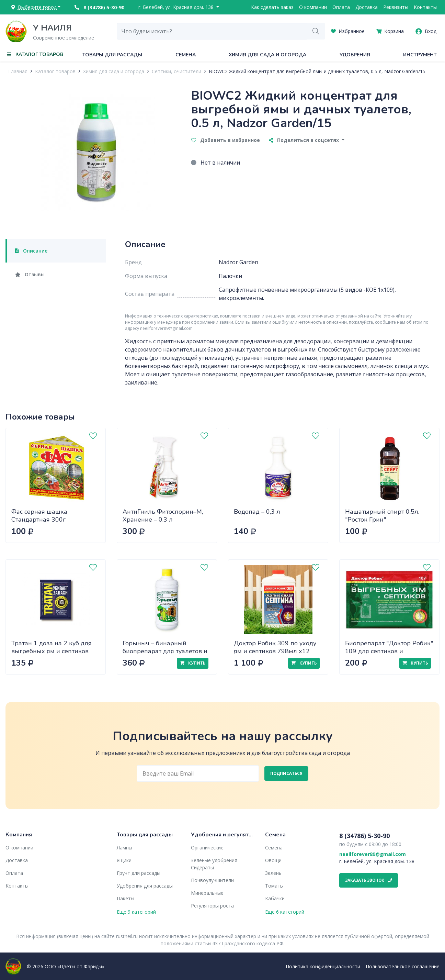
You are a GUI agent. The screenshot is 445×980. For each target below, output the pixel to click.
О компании (313, 7)
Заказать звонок (369, 880)
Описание (31, 251)
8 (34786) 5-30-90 (99, 7)
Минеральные (207, 893)
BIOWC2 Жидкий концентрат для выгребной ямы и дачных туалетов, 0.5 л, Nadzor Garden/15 (317, 71)
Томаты (274, 886)
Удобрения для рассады (145, 886)
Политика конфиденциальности (323, 966)
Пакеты (125, 898)
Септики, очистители (176, 71)
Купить (193, 663)
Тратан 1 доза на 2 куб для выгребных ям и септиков (52, 647)
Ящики (124, 860)
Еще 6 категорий (285, 912)
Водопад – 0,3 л (257, 512)
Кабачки (275, 898)
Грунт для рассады (139, 873)
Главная (18, 71)
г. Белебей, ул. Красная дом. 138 (177, 7)
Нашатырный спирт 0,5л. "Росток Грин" (382, 516)
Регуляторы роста (212, 906)
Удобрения (355, 55)
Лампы (124, 848)
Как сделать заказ (272, 7)
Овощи (273, 860)
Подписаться (286, 773)
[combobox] (212, 31)
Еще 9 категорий (136, 912)
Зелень (273, 873)
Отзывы (30, 274)
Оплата (341, 7)
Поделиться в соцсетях (305, 140)
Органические (207, 848)
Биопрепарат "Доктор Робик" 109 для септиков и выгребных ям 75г (389, 651)
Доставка (367, 7)
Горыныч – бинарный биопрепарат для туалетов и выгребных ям (165, 651)
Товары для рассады (112, 55)
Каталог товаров (55, 71)
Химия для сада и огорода (267, 55)
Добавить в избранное (226, 140)
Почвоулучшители (212, 880)
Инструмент (420, 55)
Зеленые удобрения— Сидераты (217, 864)
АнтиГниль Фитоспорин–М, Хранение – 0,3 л (163, 516)
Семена (186, 55)
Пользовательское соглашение (403, 966)
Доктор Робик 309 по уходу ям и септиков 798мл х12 (275, 647)
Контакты (425, 7)
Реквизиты (396, 7)
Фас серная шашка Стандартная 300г (39, 516)
